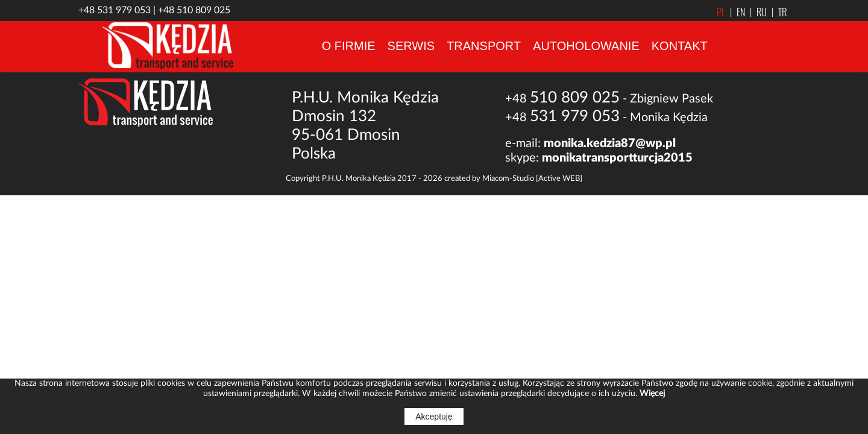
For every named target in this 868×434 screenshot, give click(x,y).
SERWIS (411, 46)
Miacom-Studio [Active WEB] (532, 179)
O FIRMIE (349, 46)
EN (735, 12)
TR (777, 12)
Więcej (652, 394)
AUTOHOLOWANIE (586, 46)
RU (756, 12)
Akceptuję (434, 417)
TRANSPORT (484, 46)
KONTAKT (680, 46)
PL (721, 12)
